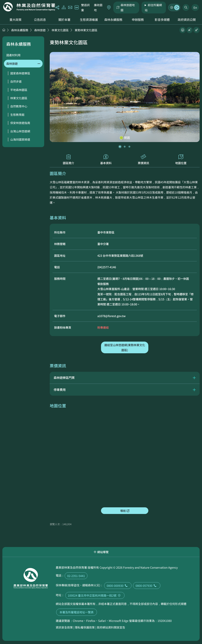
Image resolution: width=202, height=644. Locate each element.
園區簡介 (68, 160)
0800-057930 (147, 586)
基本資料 (106, 160)
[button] (120, 147)
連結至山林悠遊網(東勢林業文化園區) (125, 347)
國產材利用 (13, 55)
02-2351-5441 (76, 576)
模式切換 (174, 7)
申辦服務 (138, 20)
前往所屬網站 (153, 7)
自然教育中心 (19, 106)
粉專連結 (103, 327)
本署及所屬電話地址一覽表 (77, 612)
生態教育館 (17, 115)
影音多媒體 (162, 20)
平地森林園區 (19, 90)
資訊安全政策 (64, 627)
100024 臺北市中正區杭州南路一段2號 (95, 595)
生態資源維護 (89, 20)
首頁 (4, 30)
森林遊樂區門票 (64, 378)
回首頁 (29, 7)
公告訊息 (40, 20)
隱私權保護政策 (85, 627)
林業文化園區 (60, 30)
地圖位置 (181, 160)
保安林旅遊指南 (20, 123)
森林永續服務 (113, 20)
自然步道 (16, 81)
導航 (123, 511)
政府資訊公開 (187, 20)
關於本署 (64, 20)
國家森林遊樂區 (20, 73)
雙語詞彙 (85, 7)
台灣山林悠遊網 (20, 131)
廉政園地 (98, 7)
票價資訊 (143, 160)
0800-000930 (118, 586)
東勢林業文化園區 (86, 30)
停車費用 (60, 390)
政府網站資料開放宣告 (111, 627)
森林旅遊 (40, 30)
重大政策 (15, 20)
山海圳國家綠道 (20, 139)
